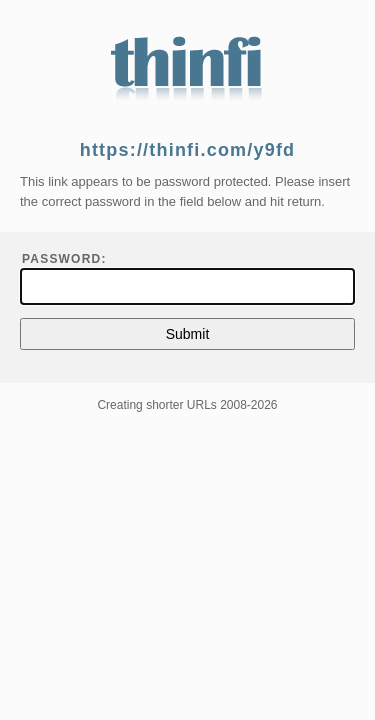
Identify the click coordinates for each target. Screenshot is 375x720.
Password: (64, 259)
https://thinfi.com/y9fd (188, 150)
